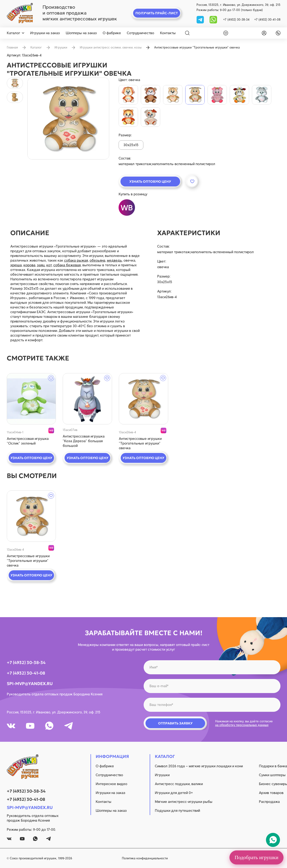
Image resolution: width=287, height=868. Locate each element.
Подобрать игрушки (256, 857)
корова (29, 265)
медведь (114, 260)
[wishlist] (225, 33)
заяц (41, 265)
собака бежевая (67, 265)
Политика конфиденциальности (145, 858)
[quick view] (31, 399)
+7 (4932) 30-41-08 (267, 20)
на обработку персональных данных (242, 725)
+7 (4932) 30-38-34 (236, 20)
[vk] (11, 726)
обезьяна (97, 260)
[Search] (187, 33)
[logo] (20, 13)
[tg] (201, 19)
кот (49, 265)
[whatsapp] (213, 19)
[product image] (68, 119)
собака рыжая (76, 260)
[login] (263, 33)
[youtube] (30, 726)
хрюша (16, 265)
